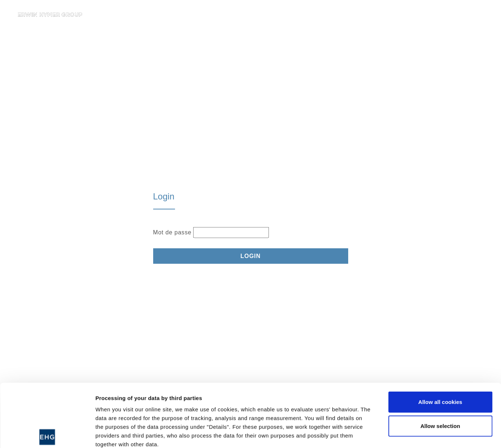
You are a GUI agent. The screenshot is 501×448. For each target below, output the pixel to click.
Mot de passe (172, 232)
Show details (382, 434)
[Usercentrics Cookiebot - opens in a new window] (47, 434)
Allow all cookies (440, 337)
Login (251, 256)
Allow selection (440, 360)
